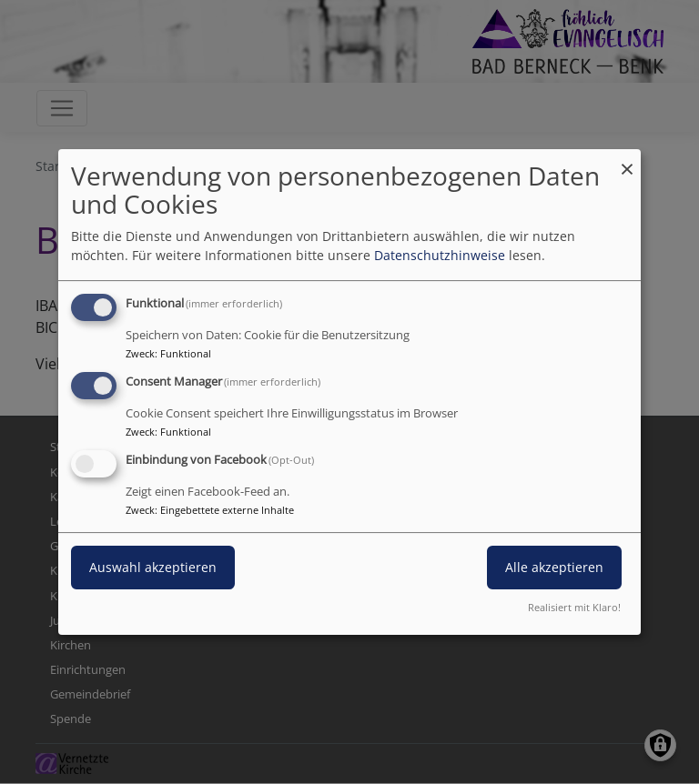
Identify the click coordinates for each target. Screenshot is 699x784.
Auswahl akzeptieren (153, 567)
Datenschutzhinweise (440, 255)
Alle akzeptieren (554, 567)
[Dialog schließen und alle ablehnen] (627, 161)
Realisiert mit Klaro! (574, 607)
